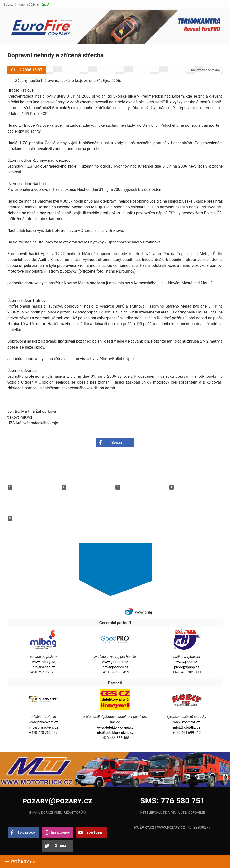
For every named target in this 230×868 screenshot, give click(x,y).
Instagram (60, 832)
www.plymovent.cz (43, 722)
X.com (60, 846)
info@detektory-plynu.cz (115, 733)
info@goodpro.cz (115, 667)
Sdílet (117, 443)
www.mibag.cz (43, 662)
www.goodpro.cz (115, 662)
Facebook (27, 832)
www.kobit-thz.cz (187, 722)
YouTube (94, 832)
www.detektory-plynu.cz (115, 728)
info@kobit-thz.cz (187, 728)
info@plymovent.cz (43, 728)
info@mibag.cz (43, 667)
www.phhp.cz (187, 662)
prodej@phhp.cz (187, 667)
